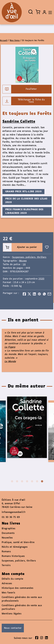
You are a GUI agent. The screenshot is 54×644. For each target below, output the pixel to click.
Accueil (4, 41)
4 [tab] (27, 481)
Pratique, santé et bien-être (18, 542)
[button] (34, 52)
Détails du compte (12, 579)
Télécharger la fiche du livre (24, 101)
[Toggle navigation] (49, 12)
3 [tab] (22, 481)
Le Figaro (10, 347)
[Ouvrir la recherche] (31, 12)
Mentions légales (12, 614)
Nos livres (15, 41)
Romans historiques (13, 556)
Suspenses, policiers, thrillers (29, 257)
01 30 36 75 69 (11, 517)
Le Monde (10, 362)
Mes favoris (8, 593)
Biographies (8, 529)
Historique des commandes (17, 588)
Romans (6, 552)
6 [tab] (37, 481)
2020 (41, 279)
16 (24, 264)
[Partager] (24, 294)
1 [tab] (12, 481)
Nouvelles (7, 538)
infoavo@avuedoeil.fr (14, 512)
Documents (8, 533)
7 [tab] (42, 481)
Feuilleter (20, 89)
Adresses (7, 584)
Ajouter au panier (20, 247)
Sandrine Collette (19, 121)
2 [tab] (17, 481)
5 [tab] (32, 481)
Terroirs (6, 565)
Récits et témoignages (15, 547)
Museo (23, 261)
